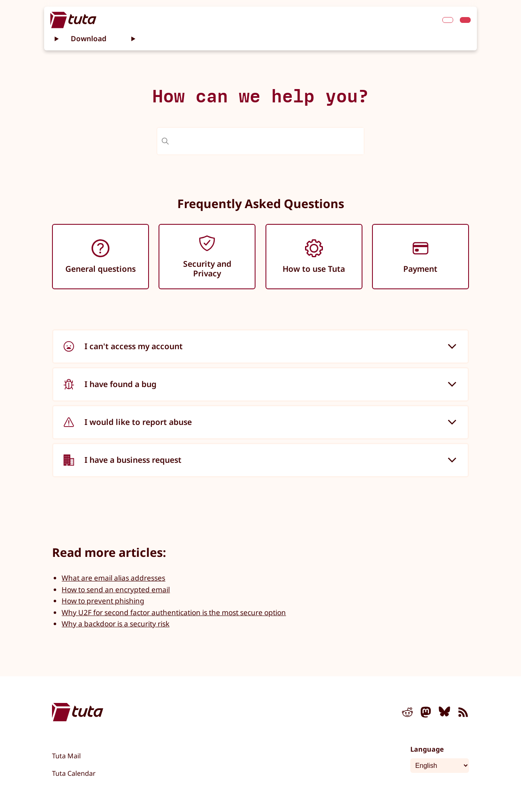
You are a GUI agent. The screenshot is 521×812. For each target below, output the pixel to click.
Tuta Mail (66, 756)
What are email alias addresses (113, 578)
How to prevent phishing (103, 601)
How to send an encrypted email (116, 590)
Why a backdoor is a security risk (115, 624)
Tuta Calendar (74, 773)
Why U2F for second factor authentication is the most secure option (174, 612)
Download (89, 38)
